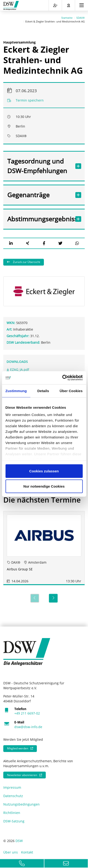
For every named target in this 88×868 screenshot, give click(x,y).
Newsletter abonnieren (22, 772)
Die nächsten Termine (42, 497)
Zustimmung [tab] (16, 391)
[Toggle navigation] (82, 5)
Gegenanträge (39, 192)
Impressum (12, 785)
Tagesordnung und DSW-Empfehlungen (39, 164)
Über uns (11, 850)
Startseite (67, 15)
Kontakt (27, 850)
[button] (11, 241)
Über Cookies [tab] (71, 391)
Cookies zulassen (44, 471)
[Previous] (35, 596)
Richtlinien (12, 810)
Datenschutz (13, 793)
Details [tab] (43, 391)
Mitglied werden (18, 746)
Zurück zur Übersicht (26, 260)
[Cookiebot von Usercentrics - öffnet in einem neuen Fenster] (63, 378)
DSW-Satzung (14, 819)
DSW (19, 838)
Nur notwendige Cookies (44, 486)
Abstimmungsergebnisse (39, 217)
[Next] (53, 596)
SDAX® (80, 15)
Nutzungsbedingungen (21, 802)
